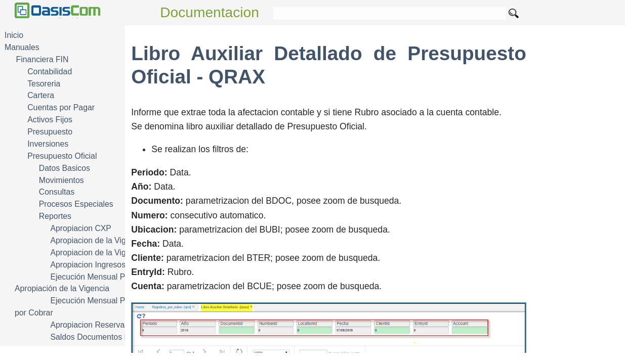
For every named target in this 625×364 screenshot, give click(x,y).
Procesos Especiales (76, 204)
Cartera (41, 95)
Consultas (57, 192)
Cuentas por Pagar (61, 107)
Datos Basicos (65, 168)
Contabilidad (50, 72)
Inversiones (48, 144)
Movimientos (61, 180)
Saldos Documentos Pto (93, 337)
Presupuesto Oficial (62, 156)
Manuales (22, 47)
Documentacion (210, 12)
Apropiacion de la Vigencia (97, 240)
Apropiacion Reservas (89, 325)
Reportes (55, 216)
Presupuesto (50, 132)
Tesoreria (44, 84)
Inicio (14, 35)
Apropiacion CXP (81, 228)
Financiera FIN (43, 59)
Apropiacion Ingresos (88, 265)
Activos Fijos (50, 120)
